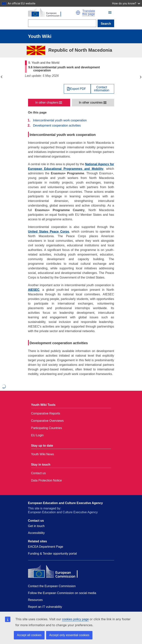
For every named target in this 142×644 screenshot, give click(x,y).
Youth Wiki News (43, 454)
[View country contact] (102, 89)
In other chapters (47, 103)
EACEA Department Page (46, 547)
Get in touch (36, 526)
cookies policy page (75, 619)
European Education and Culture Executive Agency (66, 503)
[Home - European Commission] (52, 13)
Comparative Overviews (47, 421)
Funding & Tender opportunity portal (52, 554)
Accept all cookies (29, 635)
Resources (35, 600)
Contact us (38, 473)
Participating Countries (47, 428)
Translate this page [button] (89, 13)
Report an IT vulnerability (45, 607)
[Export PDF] (77, 89)
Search (106, 24)
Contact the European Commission (52, 586)
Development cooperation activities (57, 125)
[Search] (62, 23)
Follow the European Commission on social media (62, 593)
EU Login (37, 435)
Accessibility (36, 533)
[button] (78, 13)
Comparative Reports (46, 413)
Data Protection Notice (47, 480)
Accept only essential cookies (69, 635)
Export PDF (78, 89)
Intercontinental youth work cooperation (60, 120)
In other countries (91, 103)
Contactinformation (102, 89)
